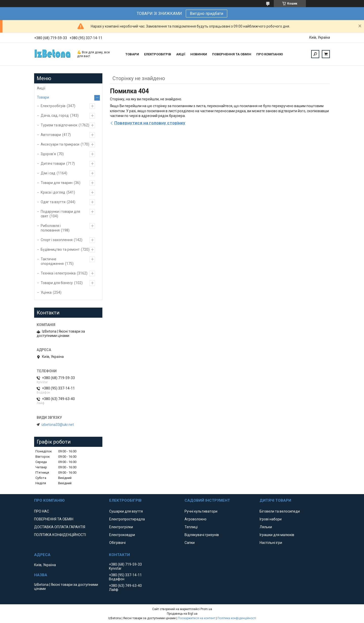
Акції (41, 88)
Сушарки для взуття (126, 511)
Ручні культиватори (201, 511)
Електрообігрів (53, 106)
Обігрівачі (117, 543)
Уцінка (46, 292)
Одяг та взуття (53, 202)
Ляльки (266, 527)
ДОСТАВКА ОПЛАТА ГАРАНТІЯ (60, 527)
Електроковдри (122, 535)
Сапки (190, 543)
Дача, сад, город (55, 116)
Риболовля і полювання (51, 228)
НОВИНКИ (199, 54)
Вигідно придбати (207, 14)
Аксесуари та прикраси (60, 144)
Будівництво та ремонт (60, 249)
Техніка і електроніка (58, 273)
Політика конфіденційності (237, 618)
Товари (43, 97)
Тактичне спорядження (52, 261)
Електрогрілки (121, 527)
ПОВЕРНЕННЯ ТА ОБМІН (232, 54)
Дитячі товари (53, 164)
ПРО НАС (42, 511)
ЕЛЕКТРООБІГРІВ (158, 54)
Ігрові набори (271, 519)
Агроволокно (196, 519)
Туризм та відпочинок (59, 125)
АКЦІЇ (181, 54)
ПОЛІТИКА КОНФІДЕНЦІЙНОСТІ (60, 535)
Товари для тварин (57, 183)
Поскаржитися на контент (197, 618)
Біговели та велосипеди (280, 511)
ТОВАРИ (132, 54)
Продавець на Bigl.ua (182, 614)
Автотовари (51, 135)
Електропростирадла (127, 519)
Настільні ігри (271, 543)
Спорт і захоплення (57, 240)
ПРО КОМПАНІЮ (270, 54)
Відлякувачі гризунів (202, 535)
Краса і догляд (53, 192)
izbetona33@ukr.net (58, 425)
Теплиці (191, 527)
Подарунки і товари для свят (60, 214)
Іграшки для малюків (277, 535)
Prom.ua (206, 609)
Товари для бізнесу (57, 283)
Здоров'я (48, 154)
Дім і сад (48, 173)
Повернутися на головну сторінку (150, 123)
